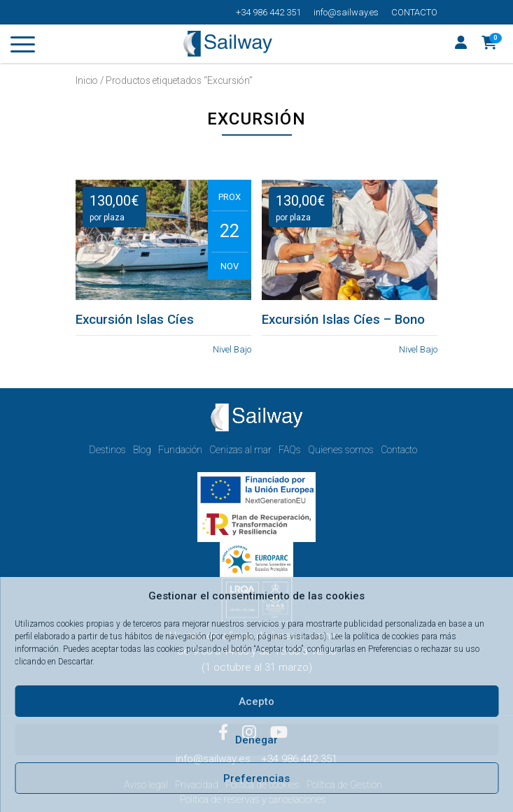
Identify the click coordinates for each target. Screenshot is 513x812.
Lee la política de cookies (375, 636)
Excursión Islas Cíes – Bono (343, 320)
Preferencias (256, 778)
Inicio (87, 80)
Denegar (256, 740)
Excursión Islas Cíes (135, 320)
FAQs (290, 450)
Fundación (180, 450)
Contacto (414, 12)
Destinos (107, 450)
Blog (142, 450)
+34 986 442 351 (268, 12)
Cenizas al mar (240, 450)
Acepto (256, 701)
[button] (490, 44)
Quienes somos (341, 450)
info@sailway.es (346, 12)
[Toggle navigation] (23, 47)
